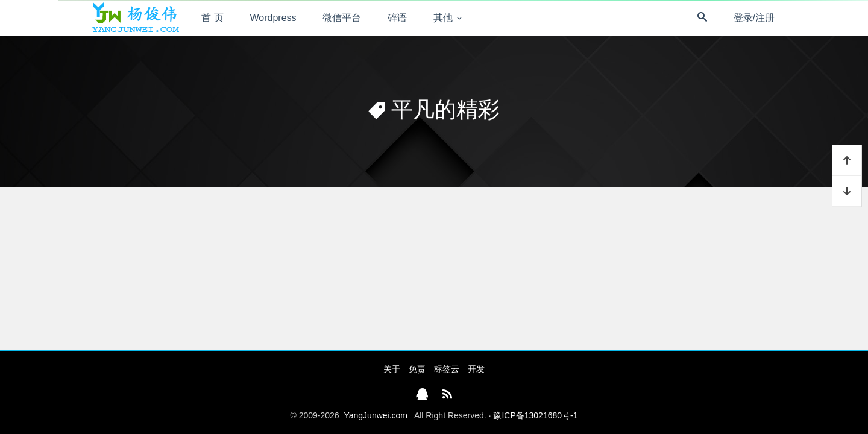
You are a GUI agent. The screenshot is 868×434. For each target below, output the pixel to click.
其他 (443, 18)
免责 (417, 369)
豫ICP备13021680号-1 (535, 415)
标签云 (447, 369)
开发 (476, 369)
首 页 (212, 18)
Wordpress (273, 18)
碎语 (397, 18)
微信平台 (342, 18)
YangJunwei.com (376, 415)
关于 (392, 369)
